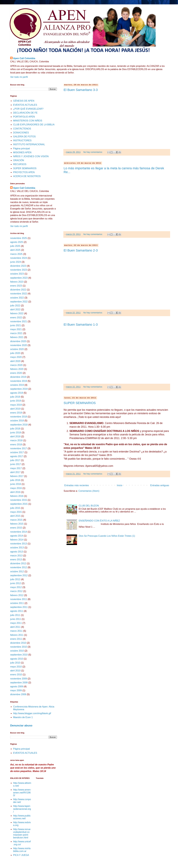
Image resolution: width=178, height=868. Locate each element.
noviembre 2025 (19, 238)
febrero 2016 (17, 496)
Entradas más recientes (77, 485)
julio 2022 (15, 306)
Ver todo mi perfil (19, 77)
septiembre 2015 (19, 504)
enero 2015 (16, 528)
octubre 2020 (17, 349)
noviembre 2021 (19, 321)
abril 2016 (15, 492)
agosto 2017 (17, 456)
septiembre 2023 (19, 278)
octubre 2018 (17, 421)
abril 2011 (15, 627)
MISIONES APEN (22, 152)
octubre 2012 (17, 571)
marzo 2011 (16, 631)
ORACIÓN (19, 160)
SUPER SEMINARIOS (80, 403)
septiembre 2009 (19, 683)
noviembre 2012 (19, 567)
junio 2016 (16, 484)
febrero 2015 (17, 524)
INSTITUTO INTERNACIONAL (29, 144)
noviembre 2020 (19, 345)
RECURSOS (20, 164)
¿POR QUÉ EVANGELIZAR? (28, 109)
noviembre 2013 (19, 544)
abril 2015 (15, 516)
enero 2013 (16, 560)
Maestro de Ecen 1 (23, 717)
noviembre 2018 (19, 417)
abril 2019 (15, 409)
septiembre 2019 (19, 389)
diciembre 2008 (18, 694)
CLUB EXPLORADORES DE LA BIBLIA (34, 125)
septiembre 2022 (19, 302)
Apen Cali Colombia (24, 58)
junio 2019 (16, 401)
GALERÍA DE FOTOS (24, 137)
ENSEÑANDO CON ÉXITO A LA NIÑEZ (99, 521)
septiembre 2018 (19, 425)
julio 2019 (15, 397)
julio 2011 (15, 615)
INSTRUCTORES (22, 140)
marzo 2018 (16, 440)
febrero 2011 (17, 635)
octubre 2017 (17, 452)
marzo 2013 (16, 556)
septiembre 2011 (19, 607)
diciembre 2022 (18, 290)
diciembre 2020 (18, 341)
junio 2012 (16, 583)
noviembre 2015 (19, 500)
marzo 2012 (16, 591)
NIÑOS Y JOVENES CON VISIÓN (31, 156)
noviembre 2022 (19, 294)
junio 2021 (16, 325)
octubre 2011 (17, 603)
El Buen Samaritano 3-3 (81, 90)
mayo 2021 (16, 329)
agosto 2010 (17, 659)
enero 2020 (16, 373)
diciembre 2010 (18, 643)
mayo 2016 (16, 488)
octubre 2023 (17, 274)
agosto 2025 (17, 242)
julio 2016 (15, 480)
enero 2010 (16, 675)
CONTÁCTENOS (22, 129)
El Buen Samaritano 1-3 (81, 325)
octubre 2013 (17, 548)
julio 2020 (15, 353)
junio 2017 (16, 464)
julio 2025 (15, 246)
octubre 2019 (17, 385)
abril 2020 (15, 361)
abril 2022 (15, 309)
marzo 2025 (16, 254)
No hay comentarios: (93, 152)
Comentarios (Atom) (89, 491)
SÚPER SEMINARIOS (25, 168)
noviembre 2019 (19, 381)
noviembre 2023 (19, 270)
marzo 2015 (16, 520)
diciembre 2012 (18, 563)
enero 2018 (16, 445)
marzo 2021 (16, 333)
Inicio (120, 485)
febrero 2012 (17, 595)
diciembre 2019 (18, 377)
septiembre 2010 (19, 655)
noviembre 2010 (19, 647)
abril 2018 (15, 436)
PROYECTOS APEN (24, 172)
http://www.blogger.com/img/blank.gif (32, 713)
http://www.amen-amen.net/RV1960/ (22, 792)
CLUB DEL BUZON (89, 506)
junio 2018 (16, 433)
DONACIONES (21, 133)
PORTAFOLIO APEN (24, 117)
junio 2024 (16, 262)
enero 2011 (16, 639)
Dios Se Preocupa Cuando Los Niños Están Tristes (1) (107, 536)
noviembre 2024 (19, 258)
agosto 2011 (17, 611)
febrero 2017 (17, 476)
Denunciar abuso (21, 725)
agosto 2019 (17, 393)
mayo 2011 (16, 623)
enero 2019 (16, 413)
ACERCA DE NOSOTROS (27, 176)
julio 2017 (15, 460)
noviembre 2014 (19, 532)
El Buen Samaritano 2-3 (81, 250)
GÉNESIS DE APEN (24, 101)
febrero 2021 (17, 337)
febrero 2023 (17, 282)
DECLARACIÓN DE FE (25, 113)
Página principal (21, 149)
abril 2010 (15, 671)
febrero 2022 (17, 313)
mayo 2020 (16, 357)
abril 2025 (15, 250)
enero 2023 (16, 286)
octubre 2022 (17, 298)
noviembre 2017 (19, 448)
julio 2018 (15, 429)
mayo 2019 (16, 405)
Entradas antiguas (160, 485)
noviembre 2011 (19, 599)
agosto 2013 (17, 552)
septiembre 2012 (19, 575)
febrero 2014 (17, 540)
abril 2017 (15, 472)
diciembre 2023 (18, 266)
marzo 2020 (16, 365)
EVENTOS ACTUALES (25, 105)
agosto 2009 (17, 687)
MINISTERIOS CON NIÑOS (28, 121)
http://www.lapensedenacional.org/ (22, 809)
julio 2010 (15, 663)
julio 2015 (15, 508)
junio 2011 (16, 619)
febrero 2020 (17, 369)
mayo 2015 (16, 512)
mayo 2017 (16, 468)
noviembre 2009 (19, 679)
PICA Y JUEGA (21, 855)
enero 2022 (16, 318)
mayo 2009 (16, 690)
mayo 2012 (16, 587)
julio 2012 (15, 579)
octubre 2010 (17, 651)
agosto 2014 (17, 536)
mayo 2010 (16, 667)
